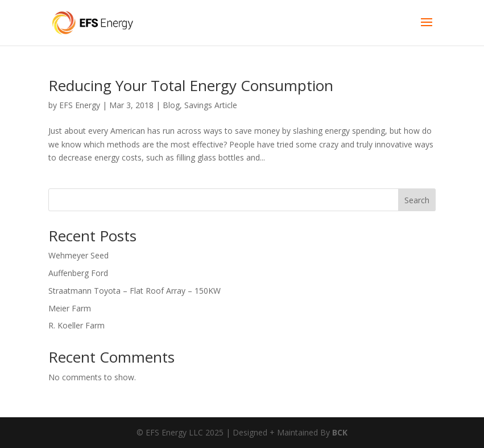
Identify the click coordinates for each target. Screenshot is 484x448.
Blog (171, 105)
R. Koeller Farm (76, 325)
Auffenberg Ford (78, 273)
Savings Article (211, 105)
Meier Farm (70, 308)
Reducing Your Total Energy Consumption (191, 85)
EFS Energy (80, 105)
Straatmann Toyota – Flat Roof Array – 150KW (135, 291)
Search (417, 200)
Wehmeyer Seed (78, 255)
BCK (340, 432)
